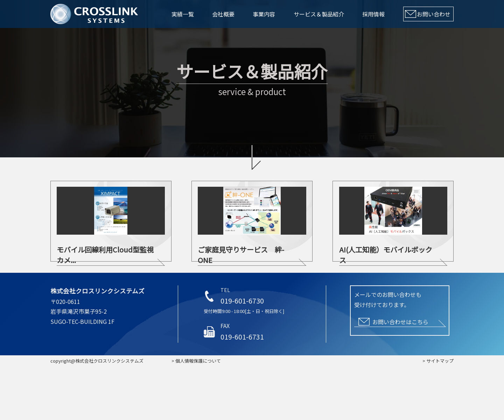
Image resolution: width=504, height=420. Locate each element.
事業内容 (264, 14)
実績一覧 (183, 14)
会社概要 (223, 14)
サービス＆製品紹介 (319, 14)
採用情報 (373, 14)
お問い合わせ (434, 14)
